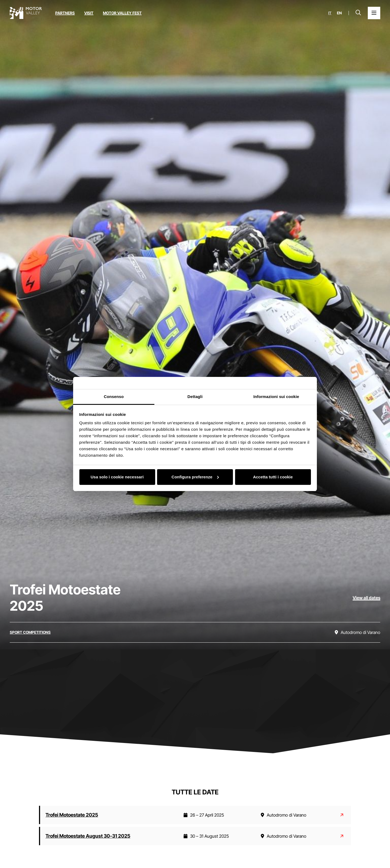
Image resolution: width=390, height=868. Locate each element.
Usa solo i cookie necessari (117, 477)
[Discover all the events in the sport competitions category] (30, 632)
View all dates (366, 598)
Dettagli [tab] (195, 397)
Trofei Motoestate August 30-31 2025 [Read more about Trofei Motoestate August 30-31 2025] (88, 836)
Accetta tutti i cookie (273, 477)
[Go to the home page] (26, 13)
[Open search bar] (358, 13)
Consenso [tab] (114, 397)
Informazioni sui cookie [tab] (276, 397)
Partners (65, 13)
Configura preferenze (195, 477)
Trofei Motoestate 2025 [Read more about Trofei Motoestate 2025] (72, 815)
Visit (89, 13)
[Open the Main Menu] (374, 13)
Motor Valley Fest (122, 13)
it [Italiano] (330, 13)
